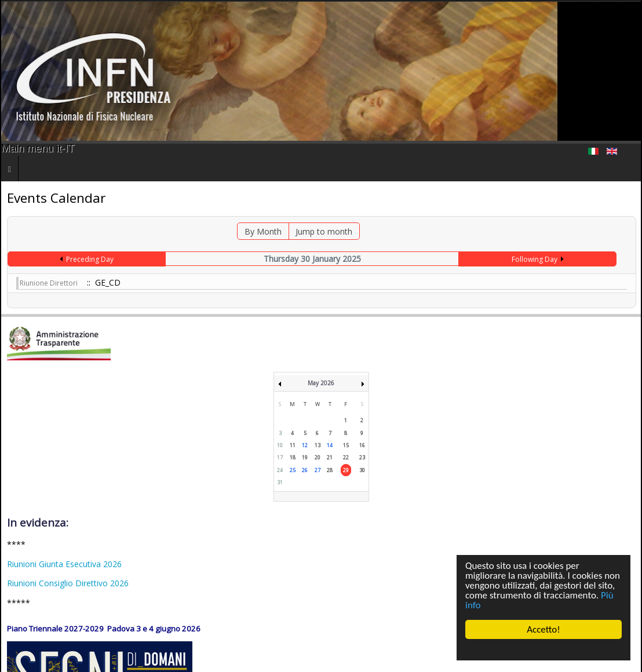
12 (305, 445)
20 (318, 457)
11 (293, 445)
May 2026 (321, 383)
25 (293, 470)
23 (362, 457)
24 (280, 470)
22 (346, 457)
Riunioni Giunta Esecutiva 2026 (64, 564)
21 (330, 457)
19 (305, 457)
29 (346, 470)
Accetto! (543, 629)
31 (280, 482)
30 (362, 470)
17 (280, 457)
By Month (263, 231)
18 (293, 457)
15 (346, 445)
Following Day (535, 259)
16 (362, 445)
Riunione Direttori (49, 283)
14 (330, 445)
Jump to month (324, 231)
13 (318, 445)
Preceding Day (90, 259)
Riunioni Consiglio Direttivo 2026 (68, 583)
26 (305, 470)
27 (318, 470)
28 (330, 470)
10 (280, 445)
